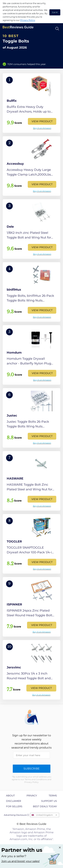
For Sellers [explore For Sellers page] (14, 806)
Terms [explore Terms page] (53, 796)
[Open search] (57, 29)
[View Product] (32, 103)
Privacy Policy (28, 20)
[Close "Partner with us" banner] (60, 848)
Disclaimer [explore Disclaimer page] (14, 801)
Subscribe (32, 769)
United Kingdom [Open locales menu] (44, 815)
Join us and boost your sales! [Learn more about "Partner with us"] (20, 861)
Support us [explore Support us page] (49, 801)
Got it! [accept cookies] (55, 12)
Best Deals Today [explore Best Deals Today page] (45, 806)
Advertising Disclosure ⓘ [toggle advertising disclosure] (16, 815)
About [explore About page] (10, 796)
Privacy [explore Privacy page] (32, 796)
